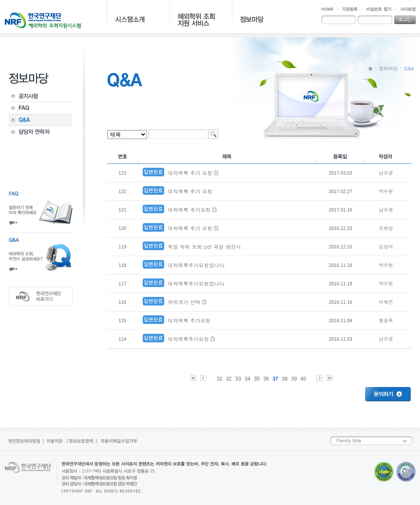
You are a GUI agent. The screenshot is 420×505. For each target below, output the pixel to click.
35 (256, 379)
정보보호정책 (82, 441)
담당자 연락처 (40, 132)
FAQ (40, 108)
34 (247, 379)
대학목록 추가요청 (189, 210)
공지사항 (40, 96)
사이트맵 (405, 9)
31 (220, 379)
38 (285, 379)
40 (303, 379)
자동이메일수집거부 (118, 441)
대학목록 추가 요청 (190, 173)
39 (294, 379)
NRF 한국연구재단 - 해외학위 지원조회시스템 (43, 20)
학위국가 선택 (184, 302)
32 (229, 379)
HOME (329, 9)
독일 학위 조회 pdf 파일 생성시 (204, 246)
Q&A (40, 120)
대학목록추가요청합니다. (197, 265)
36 (266, 379)
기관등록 (349, 9)
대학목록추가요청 (188, 339)
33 (238, 379)
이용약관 (56, 441)
